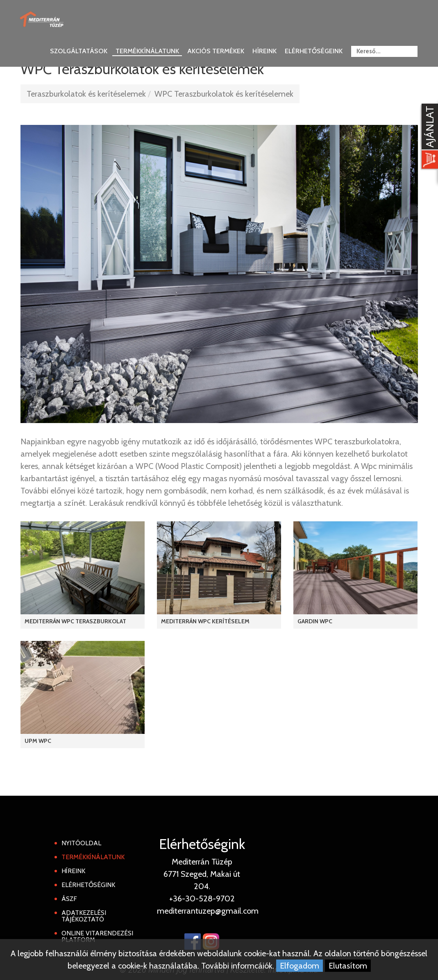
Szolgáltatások (79, 51)
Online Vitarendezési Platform (97, 936)
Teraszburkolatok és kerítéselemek (86, 94)
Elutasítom (348, 966)
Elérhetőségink (88, 885)
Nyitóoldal (81, 843)
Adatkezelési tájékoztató (84, 916)
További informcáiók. (238, 966)
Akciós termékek (216, 51)
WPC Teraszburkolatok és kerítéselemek (224, 94)
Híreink (264, 51)
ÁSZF (69, 899)
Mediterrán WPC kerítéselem (205, 621)
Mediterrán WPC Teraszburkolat (75, 621)
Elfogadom (300, 966)
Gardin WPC (315, 621)
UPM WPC (38, 741)
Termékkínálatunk (147, 51)
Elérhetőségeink (314, 51)
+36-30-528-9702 (202, 899)
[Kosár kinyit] (428, 137)
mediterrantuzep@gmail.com (208, 911)
